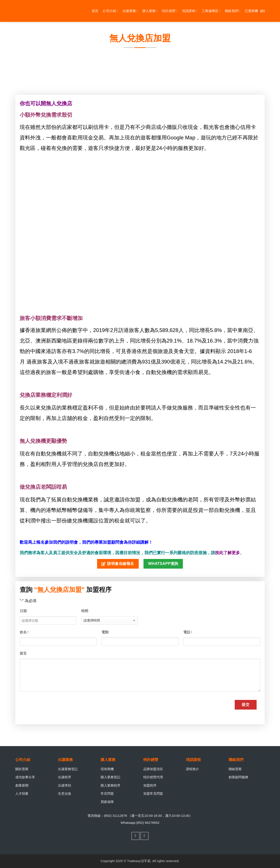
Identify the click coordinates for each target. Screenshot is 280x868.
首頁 (95, 11)
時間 (85, 611)
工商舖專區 (211, 11)
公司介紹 (110, 11)
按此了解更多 (227, 553)
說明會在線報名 (118, 564)
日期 (23, 611)
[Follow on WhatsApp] (145, 836)
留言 (23, 653)
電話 (188, 633)
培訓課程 (190, 11)
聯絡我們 (233, 11)
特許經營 (170, 11)
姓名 (24, 633)
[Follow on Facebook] (136, 836)
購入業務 (150, 11)
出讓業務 (130, 11)
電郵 (105, 632)
